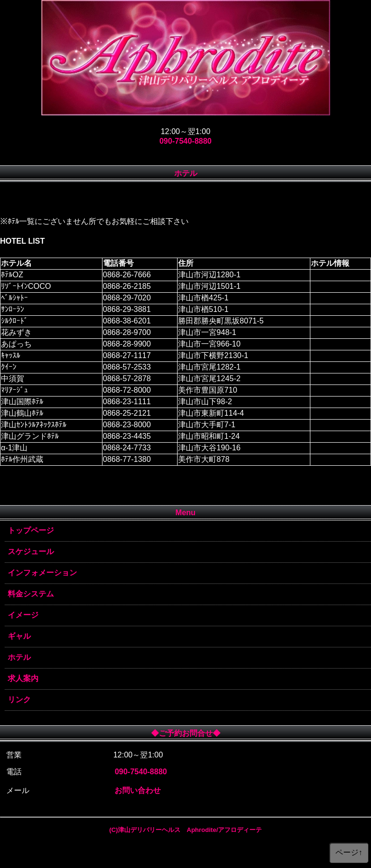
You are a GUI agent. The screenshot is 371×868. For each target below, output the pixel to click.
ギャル (19, 636)
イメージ (23, 615)
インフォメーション (42, 573)
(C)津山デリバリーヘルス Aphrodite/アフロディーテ (185, 830)
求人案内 (23, 678)
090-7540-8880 (185, 141)
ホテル (19, 657)
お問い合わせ (138, 790)
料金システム (31, 594)
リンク (19, 700)
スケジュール (31, 552)
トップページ (31, 530)
